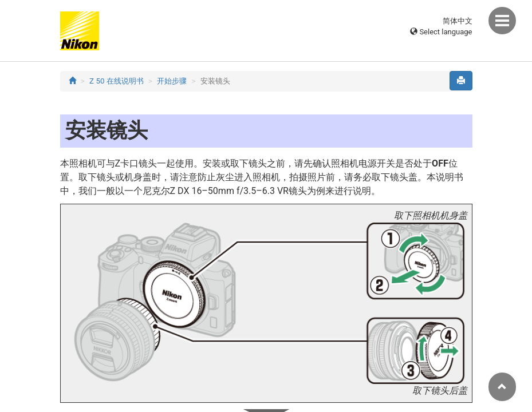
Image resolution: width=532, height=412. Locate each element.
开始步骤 (172, 81)
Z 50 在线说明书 (117, 81)
